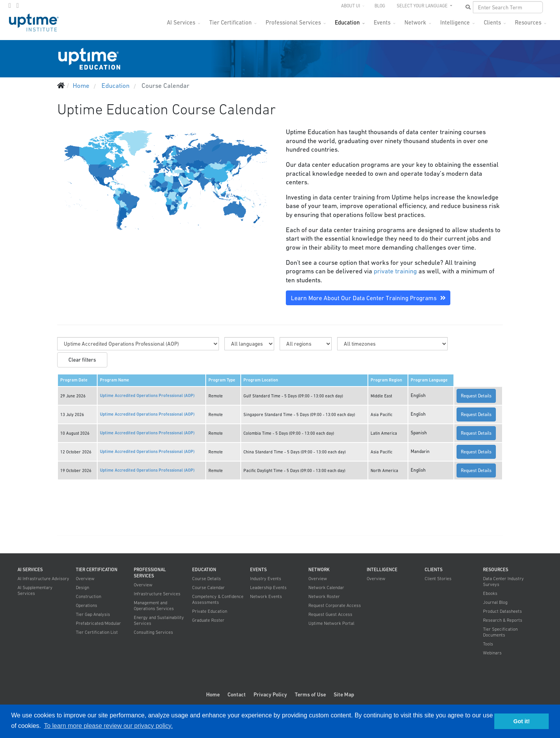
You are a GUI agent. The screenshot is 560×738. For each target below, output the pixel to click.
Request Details (476, 396)
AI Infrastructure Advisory (43, 579)
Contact (237, 694)
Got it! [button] (521, 721)
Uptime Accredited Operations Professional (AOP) (147, 396)
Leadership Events (268, 588)
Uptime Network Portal (331, 623)
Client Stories (438, 579)
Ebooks (490, 593)
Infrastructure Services (157, 594)
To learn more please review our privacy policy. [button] (108, 726)
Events (382, 22)
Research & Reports (503, 620)
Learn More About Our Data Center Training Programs (368, 298)
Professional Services (293, 22)
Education (347, 22)
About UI (351, 6)
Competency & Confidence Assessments (218, 599)
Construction (88, 596)
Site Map (344, 694)
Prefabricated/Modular (98, 623)
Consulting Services (153, 632)
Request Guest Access (330, 614)
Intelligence (455, 22)
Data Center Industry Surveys (503, 581)
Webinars (492, 653)
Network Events (266, 596)
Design (82, 588)
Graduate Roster (208, 620)
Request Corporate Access (335, 605)
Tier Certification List (97, 632)
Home (213, 694)
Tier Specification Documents (500, 632)
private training (395, 271)
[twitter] (10, 5)
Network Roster (324, 596)
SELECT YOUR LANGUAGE (423, 6)
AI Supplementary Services (35, 590)
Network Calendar (326, 588)
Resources (528, 22)
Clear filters (82, 360)
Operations (87, 605)
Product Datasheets (502, 611)
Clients (492, 22)
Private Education (210, 611)
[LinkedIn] (17, 5)
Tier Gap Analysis (93, 614)
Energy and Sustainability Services (159, 620)
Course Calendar (208, 588)
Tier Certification (230, 22)
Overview (85, 579)
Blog (380, 6)
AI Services (181, 22)
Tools (488, 644)
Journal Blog (495, 602)
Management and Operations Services (154, 606)
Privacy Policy (270, 694)
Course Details (206, 579)
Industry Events (266, 579)
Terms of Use (310, 694)
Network (415, 22)
